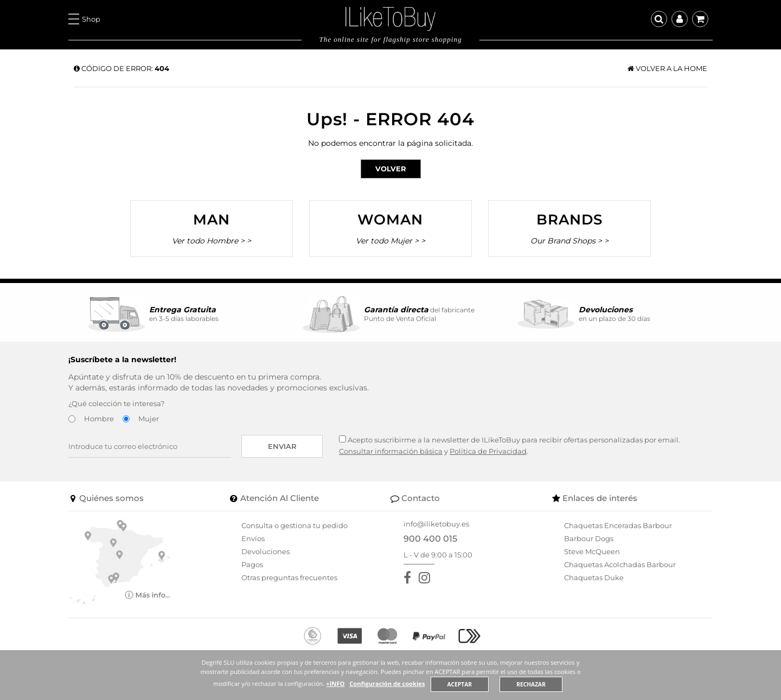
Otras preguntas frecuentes (289, 577)
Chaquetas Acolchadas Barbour (620, 564)
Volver (391, 169)
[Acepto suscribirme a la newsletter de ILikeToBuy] (343, 439)
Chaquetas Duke (594, 577)
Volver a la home (667, 68)
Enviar (282, 446)
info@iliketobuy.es (436, 524)
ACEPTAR (460, 684)
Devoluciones (265, 551)
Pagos (252, 564)
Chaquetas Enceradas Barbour (618, 525)
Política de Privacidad (488, 451)
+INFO (335, 683)
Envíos (253, 538)
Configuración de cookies (387, 683)
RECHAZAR (532, 684)
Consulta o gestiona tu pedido (295, 525)
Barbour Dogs (589, 538)
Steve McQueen (592, 551)
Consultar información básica (391, 451)
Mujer (149, 419)
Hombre (99, 419)
